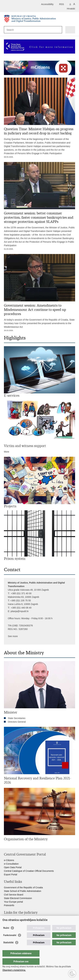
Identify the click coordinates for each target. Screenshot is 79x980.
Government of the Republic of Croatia (23, 887)
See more (13, 636)
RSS (62, 4)
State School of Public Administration (23, 891)
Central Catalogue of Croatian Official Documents (29, 871)
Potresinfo (9, 905)
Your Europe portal (13, 902)
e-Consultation (11, 864)
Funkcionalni (10, 942)
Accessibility (47, 4)
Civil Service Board (13, 895)
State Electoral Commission (18, 898)
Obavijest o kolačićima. (14, 970)
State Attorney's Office (15, 922)
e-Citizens (9, 860)
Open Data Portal (13, 867)
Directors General (17, 722)
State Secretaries (16, 718)
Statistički (8, 949)
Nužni (6, 934)
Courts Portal (11, 918)
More (7, 452)
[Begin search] (59, 30)
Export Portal (10, 875)
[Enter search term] (18, 30)
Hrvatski (71, 9)
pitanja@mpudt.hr (20, 611)
